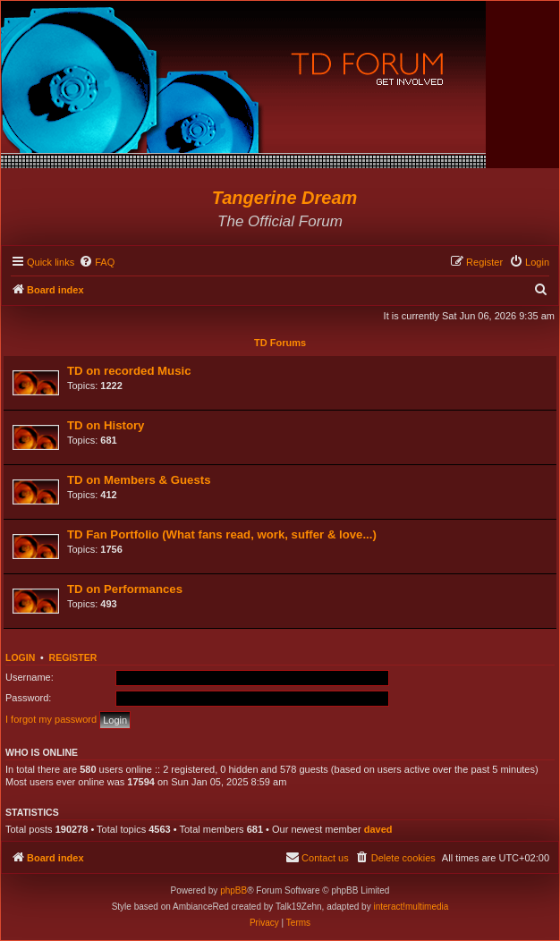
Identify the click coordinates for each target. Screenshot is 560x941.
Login (20, 657)
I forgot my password (51, 719)
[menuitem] (97, 262)
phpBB (233, 890)
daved (378, 829)
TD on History (106, 425)
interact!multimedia (411, 907)
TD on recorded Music (129, 371)
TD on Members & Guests (139, 480)
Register (73, 657)
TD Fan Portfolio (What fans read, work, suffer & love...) (222, 534)
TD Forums (280, 343)
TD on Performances (125, 589)
